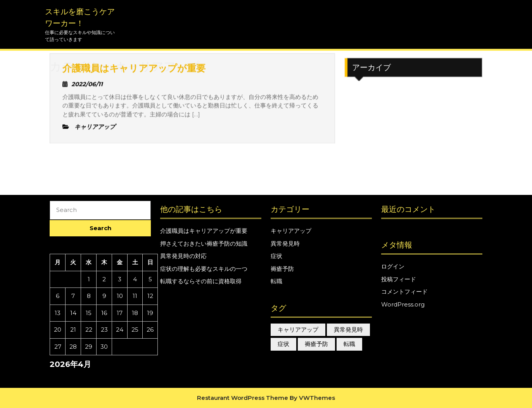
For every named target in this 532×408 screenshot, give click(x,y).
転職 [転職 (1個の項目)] (349, 344)
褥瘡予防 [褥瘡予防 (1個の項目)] (316, 344)
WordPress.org (403, 304)
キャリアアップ (291, 231)
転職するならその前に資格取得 (201, 281)
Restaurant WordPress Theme (243, 398)
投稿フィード (399, 279)
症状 (276, 256)
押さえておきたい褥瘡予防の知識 (204, 244)
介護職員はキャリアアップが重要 (204, 231)
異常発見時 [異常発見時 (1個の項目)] (348, 330)
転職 (276, 281)
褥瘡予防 (282, 269)
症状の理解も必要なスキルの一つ (204, 269)
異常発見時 (285, 244)
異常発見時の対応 (183, 256)
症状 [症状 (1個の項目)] (283, 344)
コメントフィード (404, 292)
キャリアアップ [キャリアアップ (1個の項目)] (298, 330)
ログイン (393, 266)
